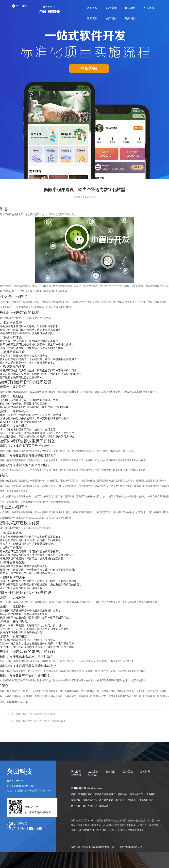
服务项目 (130, 8)
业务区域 (149, 8)
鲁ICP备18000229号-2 (131, 847)
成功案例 (111, 8)
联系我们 (130, 18)
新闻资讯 (92, 18)
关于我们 (111, 18)
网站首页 (92, 8)
